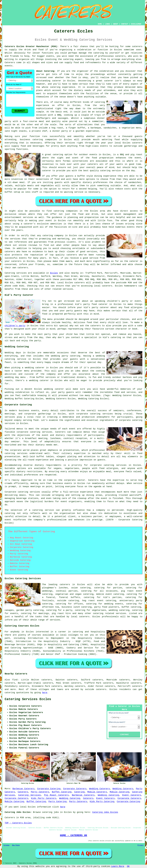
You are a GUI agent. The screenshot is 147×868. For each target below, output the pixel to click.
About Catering (45, 71)
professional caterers (112, 56)
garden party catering (30, 610)
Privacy (141, 845)
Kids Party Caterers (44, 798)
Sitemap (6, 845)
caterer (47, 171)
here (45, 693)
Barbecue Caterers (24, 789)
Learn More (118, 866)
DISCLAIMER (136, 24)
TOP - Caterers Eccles (18, 823)
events (9, 66)
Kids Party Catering (102, 802)
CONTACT (125, 24)
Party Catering (57, 802)
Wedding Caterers (100, 789)
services (21, 273)
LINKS (107, 24)
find (15, 680)
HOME (100, 24)
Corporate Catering (49, 789)
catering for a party (59, 610)
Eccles (54, 273)
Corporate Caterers (75, 789)
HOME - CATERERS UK (73, 835)
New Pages (16, 845)
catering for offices (69, 604)
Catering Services (30, 795)
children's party (15, 326)
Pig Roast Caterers (56, 795)
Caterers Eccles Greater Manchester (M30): (32, 46)
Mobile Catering (119, 792)
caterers (137, 143)
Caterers (10, 63)
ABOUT (116, 24)
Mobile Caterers (97, 792)
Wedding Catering (108, 795)
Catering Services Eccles (28, 699)
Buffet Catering (62, 792)
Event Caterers (132, 795)
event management (126, 214)
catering (68, 59)
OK (128, 866)
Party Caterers (40, 792)
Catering (79, 792)
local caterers (80, 617)
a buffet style (84, 176)
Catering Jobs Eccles (105, 812)
